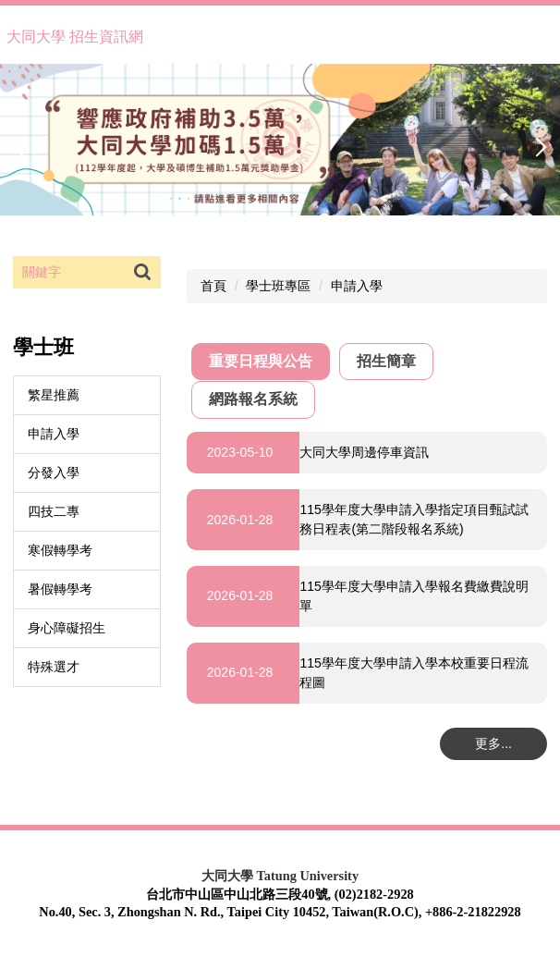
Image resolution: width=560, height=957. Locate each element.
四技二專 (54, 511)
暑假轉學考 (60, 589)
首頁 (213, 286)
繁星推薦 (54, 395)
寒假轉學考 (60, 550)
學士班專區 (278, 286)
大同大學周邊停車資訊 (364, 452)
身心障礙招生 (67, 628)
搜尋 (142, 272)
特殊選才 (54, 667)
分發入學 (54, 472)
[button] (23, 147)
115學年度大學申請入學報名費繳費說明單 (414, 596)
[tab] (261, 362)
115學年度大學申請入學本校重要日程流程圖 (414, 673)
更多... (493, 743)
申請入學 (54, 434)
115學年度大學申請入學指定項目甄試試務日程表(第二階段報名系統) (414, 519)
